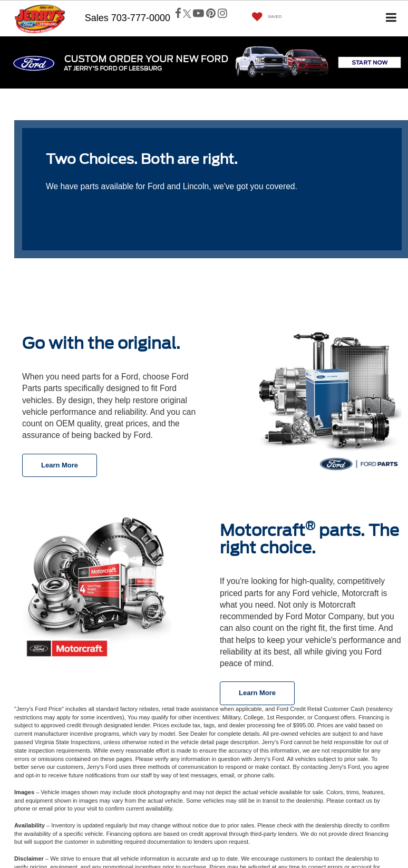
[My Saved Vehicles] (264, 17)
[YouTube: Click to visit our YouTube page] (198, 14)
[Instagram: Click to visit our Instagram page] (222, 14)
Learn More (60, 465)
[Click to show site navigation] (391, 18)
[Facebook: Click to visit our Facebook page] (178, 14)
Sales (97, 18)
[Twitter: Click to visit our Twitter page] (187, 14)
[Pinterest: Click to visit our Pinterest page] (211, 14)
